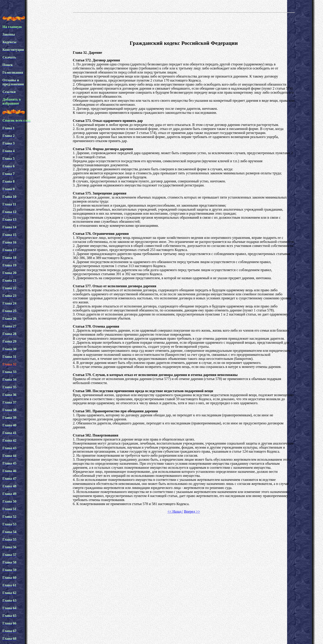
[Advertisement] (184, 26)
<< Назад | (175, 511)
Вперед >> (192, 511)
